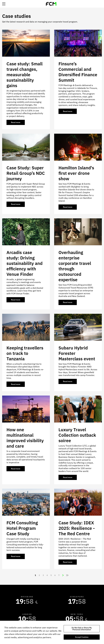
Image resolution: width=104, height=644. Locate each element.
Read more (18, 123)
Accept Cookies (82, 637)
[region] (52, 632)
